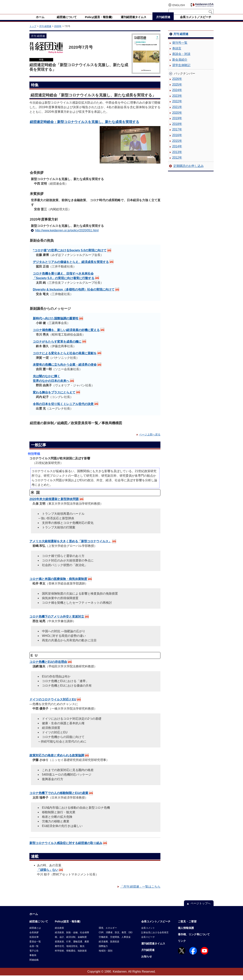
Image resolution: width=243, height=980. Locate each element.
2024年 (177, 95)
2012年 (177, 162)
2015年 (177, 145)
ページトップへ (201, 908)
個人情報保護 (186, 932)
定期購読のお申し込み (189, 170)
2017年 (177, 134)
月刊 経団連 (45, 31)
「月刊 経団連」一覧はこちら (140, 891)
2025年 (177, 89)
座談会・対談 (181, 58)
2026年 (177, 83)
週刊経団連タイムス (153, 948)
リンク (182, 945)
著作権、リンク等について (194, 939)
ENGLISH (179, 5)
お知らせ (147, 961)
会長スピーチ (148, 942)
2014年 (177, 151)
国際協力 (103, 951)
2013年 (177, 157)
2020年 (58, 31)
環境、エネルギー (108, 932)
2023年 (177, 100)
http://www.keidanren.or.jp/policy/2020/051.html (67, 235)
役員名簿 (34, 942)
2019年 (177, 123)
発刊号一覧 (180, 47)
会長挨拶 (34, 937)
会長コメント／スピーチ (156, 926)
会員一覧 (34, 951)
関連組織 (34, 964)
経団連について (39, 926)
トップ (33, 31)
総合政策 (59, 932)
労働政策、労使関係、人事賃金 (115, 942)
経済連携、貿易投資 (109, 946)
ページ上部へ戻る (150, 439)
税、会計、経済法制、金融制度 (71, 942)
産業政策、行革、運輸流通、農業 (72, 946)
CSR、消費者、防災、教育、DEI (116, 937)
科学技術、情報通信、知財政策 (71, 955)
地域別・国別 (106, 955)
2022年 (177, 106)
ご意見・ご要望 (187, 926)
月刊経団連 (148, 955)
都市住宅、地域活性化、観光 (70, 951)
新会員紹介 (180, 64)
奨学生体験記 (181, 70)
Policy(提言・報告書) (68, 926)
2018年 (177, 128)
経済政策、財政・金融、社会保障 (72, 937)
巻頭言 (177, 53)
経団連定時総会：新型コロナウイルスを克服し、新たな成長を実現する (84, 126)
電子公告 (34, 955)
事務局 (33, 960)
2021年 (177, 112)
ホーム (34, 918)
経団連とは (35, 932)
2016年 (177, 140)
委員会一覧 (35, 946)
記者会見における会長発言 (155, 937)
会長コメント (148, 932)
